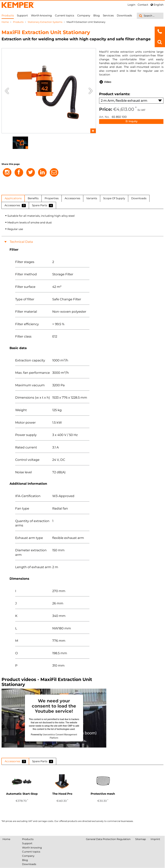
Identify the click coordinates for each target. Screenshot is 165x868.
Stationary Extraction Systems (45, 22)
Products (8, 15)
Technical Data (21, 242)
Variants (92, 198)
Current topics (64, 15)
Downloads (124, 15)
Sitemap (141, 839)
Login (131, 5)
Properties (52, 198)
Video (105, 82)
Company (84, 15)
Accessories (72, 198)
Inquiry (131, 122)
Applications (13, 198)
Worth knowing (41, 15)
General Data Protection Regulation (108, 839)
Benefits (33, 198)
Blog (97, 15)
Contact (143, 5)
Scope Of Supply (114, 198)
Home (5, 22)
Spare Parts (42, 205)
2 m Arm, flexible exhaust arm (131, 101)
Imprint (155, 839)
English (157, 5)
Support (22, 15)
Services (108, 15)
